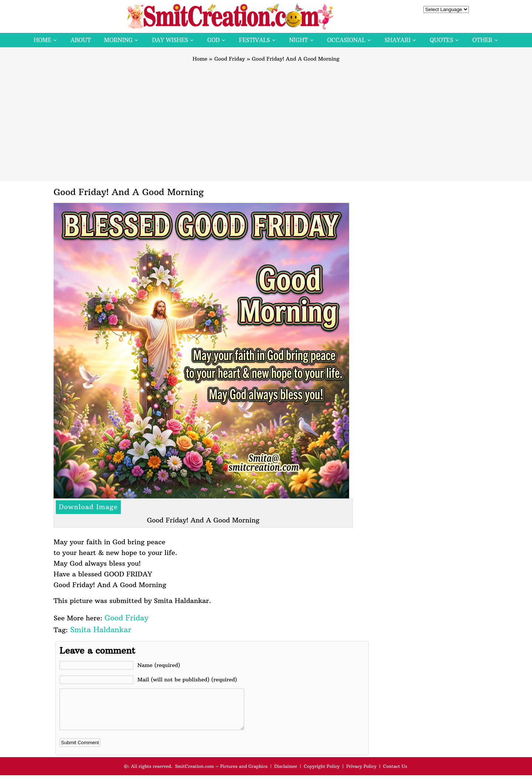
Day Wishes (170, 40)
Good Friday (230, 59)
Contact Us (395, 774)
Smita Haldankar (101, 629)
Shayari (398, 40)
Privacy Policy (361, 774)
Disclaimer (286, 774)
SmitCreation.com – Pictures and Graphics (221, 774)
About (81, 40)
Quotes (441, 40)
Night (299, 40)
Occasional (346, 40)
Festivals (255, 40)
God (214, 40)
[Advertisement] (266, 118)
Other (482, 40)
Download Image (88, 507)
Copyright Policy (322, 774)
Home (42, 40)
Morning (119, 40)
